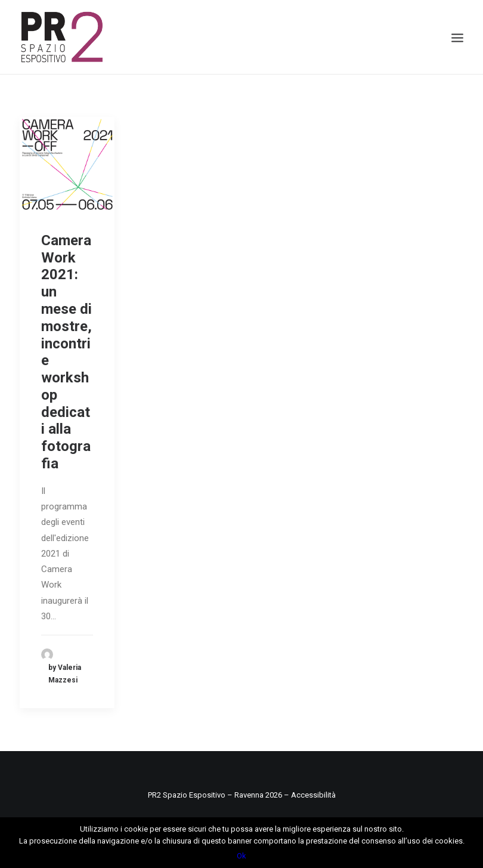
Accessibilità (313, 795)
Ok (241, 856)
